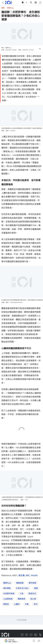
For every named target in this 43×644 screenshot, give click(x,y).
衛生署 (22, 575)
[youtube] (31, 635)
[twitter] (40, 635)
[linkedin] (36, 635)
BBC (28, 575)
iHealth (34, 575)
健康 (3, 8)
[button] (40, 49)
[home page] (8, 2)
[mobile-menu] (3, 3)
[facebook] (22, 635)
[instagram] (26, 635)
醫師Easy (10, 8)
